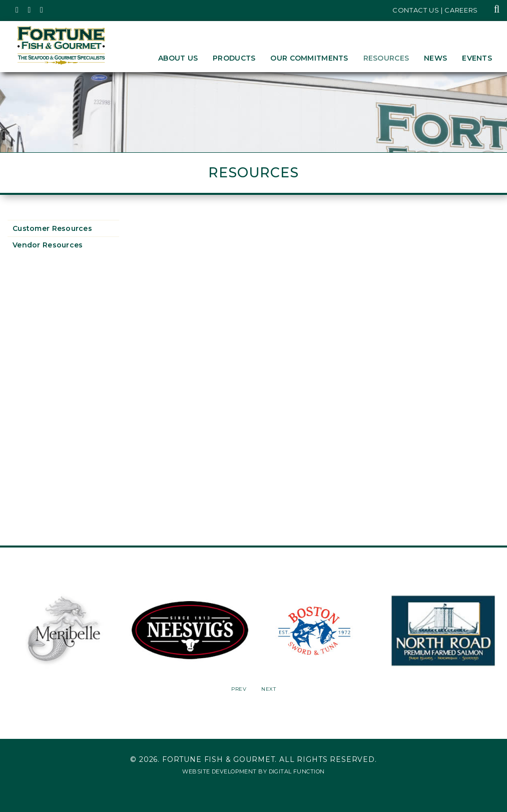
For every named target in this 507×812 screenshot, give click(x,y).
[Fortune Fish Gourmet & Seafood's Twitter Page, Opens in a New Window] (17, 10)
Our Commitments (309, 58)
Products (234, 58)
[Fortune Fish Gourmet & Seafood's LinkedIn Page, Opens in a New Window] (42, 10)
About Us (178, 58)
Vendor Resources (48, 245)
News (435, 58)
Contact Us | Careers (435, 10)
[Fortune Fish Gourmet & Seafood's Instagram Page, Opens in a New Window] (30, 10)
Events (477, 58)
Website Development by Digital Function (253, 771)
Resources (386, 58)
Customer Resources (52, 228)
